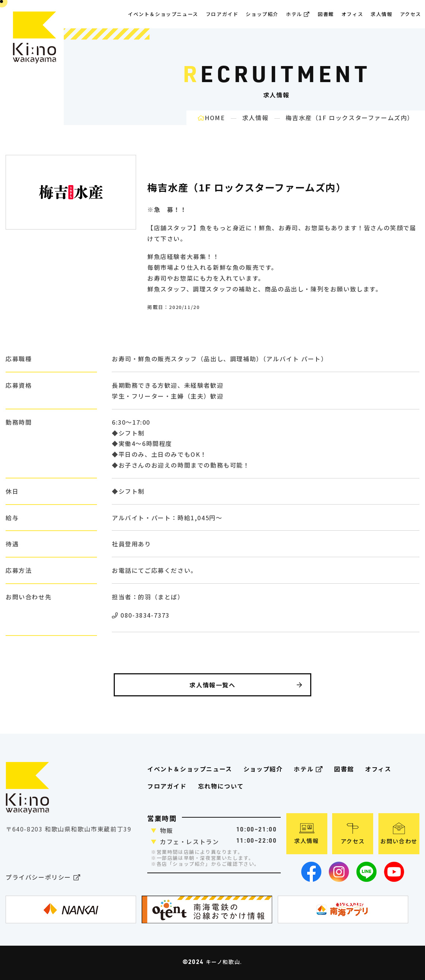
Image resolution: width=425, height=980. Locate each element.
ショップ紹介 (262, 14)
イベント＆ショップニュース (163, 14)
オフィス (352, 14)
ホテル (298, 14)
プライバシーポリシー (43, 878)
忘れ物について (221, 786)
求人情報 (381, 14)
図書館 (326, 14)
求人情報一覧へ (246, 685)
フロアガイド (167, 786)
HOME (211, 118)
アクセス (411, 14)
